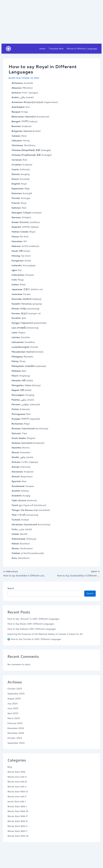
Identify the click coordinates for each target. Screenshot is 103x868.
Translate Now (56, 49)
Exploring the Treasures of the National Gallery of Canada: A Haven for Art (45, 634)
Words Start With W (18, 836)
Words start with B (17, 782)
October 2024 (15, 738)
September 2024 (16, 743)
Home (42, 49)
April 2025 (13, 714)
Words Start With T (17, 831)
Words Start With (16, 772)
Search (11, 589)
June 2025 (13, 709)
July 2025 (12, 704)
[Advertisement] (51, 21)
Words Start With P (17, 817)
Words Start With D (18, 792)
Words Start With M (18, 812)
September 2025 (16, 694)
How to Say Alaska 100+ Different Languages (31, 624)
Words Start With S (17, 827)
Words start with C (17, 787)
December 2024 (16, 728)
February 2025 (15, 724)
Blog (10, 767)
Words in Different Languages (82, 49)
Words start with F (17, 797)
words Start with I (17, 802)
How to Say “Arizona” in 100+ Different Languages (33, 619)
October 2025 (15, 689)
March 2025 (14, 719)
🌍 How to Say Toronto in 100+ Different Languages (34, 640)
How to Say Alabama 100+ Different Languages (32, 629)
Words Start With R (17, 822)
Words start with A (17, 777)
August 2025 (14, 699)
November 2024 (16, 733)
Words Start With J (17, 807)
